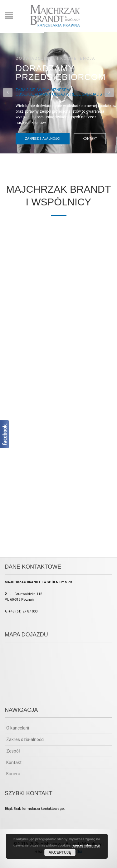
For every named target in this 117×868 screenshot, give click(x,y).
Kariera (13, 774)
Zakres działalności (43, 139)
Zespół (13, 751)
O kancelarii (18, 728)
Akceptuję (60, 852)
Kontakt (90, 139)
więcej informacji (86, 845)
